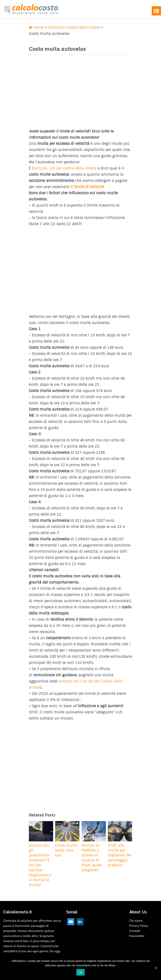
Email (71, 922)
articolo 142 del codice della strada (65, 168)
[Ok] (155, 968)
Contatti (135, 931)
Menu (156, 11)
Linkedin (80, 922)
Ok (80, 972)
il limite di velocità (87, 187)
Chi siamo (136, 921)
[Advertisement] (80, 93)
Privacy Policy (139, 926)
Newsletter (137, 936)
